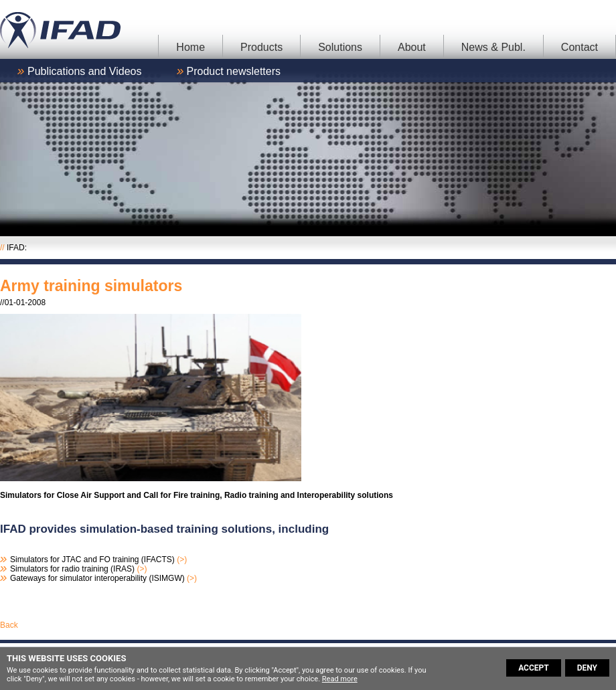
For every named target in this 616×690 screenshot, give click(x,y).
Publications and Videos (85, 71)
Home (190, 47)
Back (9, 625)
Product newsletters (234, 71)
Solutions (340, 47)
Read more (340, 679)
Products (261, 47)
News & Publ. (493, 47)
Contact (580, 47)
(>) (182, 559)
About (412, 47)
